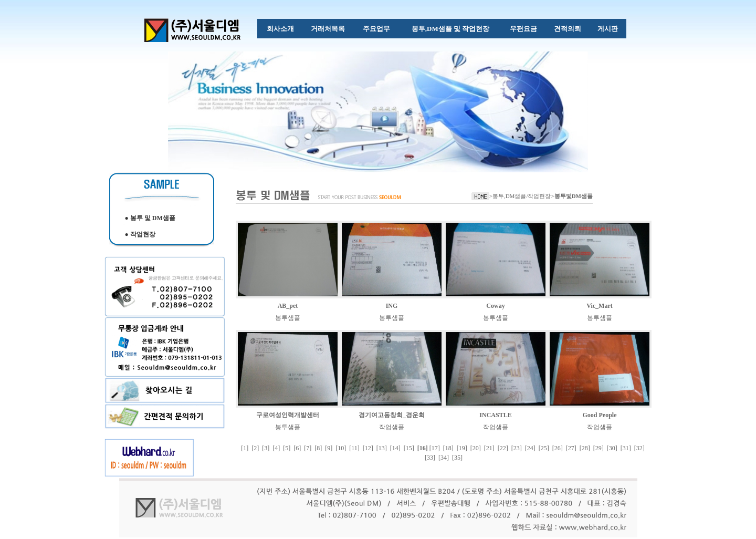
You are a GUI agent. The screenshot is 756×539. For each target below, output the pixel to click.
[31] (626, 448)
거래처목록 (328, 29)
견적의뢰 (568, 29)
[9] (329, 448)
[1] (245, 448)
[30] (612, 448)
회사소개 (280, 29)
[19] (462, 448)
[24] (530, 448)
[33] (430, 458)
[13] (382, 448)
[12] (368, 448)
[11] (354, 448)
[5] (287, 448)
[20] (476, 448)
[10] (341, 448)
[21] (489, 448)
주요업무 (376, 29)
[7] (308, 448)
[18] (448, 448)
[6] (297, 448)
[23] (517, 448)
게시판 (608, 29)
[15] (409, 448)
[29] (598, 448)
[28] (585, 448)
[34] (444, 458)
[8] (318, 448)
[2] (255, 448)
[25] (544, 448)
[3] (266, 448)
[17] (435, 448)
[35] (457, 458)
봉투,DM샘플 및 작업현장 (450, 29)
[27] (571, 448)
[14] (395, 448)
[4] (276, 448)
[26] (558, 448)
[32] (639, 448)
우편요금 (523, 29)
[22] (503, 448)
